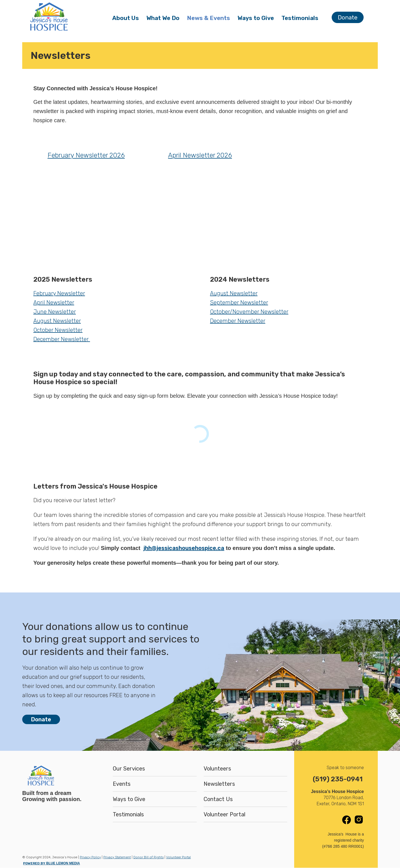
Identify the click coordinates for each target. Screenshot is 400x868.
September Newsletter (239, 302)
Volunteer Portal (224, 814)
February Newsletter (59, 293)
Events (122, 784)
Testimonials (300, 18)
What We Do (165, 19)
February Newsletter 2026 (86, 155)
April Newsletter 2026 (200, 155)
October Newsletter (58, 330)
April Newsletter (54, 302)
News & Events (210, 19)
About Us (127, 19)
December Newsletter (62, 339)
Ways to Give (256, 19)
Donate (348, 17)
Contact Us (218, 799)
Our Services (129, 769)
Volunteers (217, 769)
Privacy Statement (117, 857)
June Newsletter (55, 312)
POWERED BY (51, 863)
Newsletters (219, 784)
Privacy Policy (90, 857)
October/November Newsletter (249, 312)
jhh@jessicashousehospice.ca (184, 548)
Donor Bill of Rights (148, 857)
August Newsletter (57, 321)
